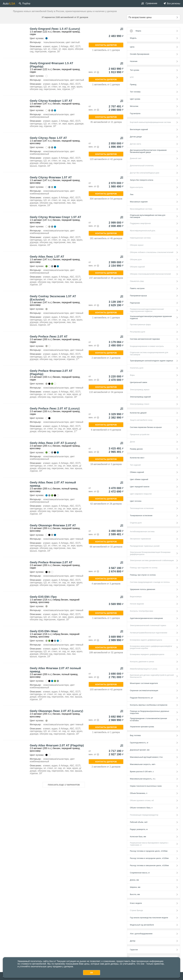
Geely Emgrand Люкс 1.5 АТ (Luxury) (55, 29)
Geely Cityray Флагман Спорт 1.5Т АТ (55, 217)
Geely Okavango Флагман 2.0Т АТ (53, 525)
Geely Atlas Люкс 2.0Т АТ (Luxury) (53, 443)
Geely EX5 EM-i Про (43, 597)
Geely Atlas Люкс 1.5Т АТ (47, 257)
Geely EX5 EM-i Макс (44, 631)
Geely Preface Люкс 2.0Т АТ (49, 336)
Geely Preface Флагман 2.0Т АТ (51, 562)
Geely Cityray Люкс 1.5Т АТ (48, 138)
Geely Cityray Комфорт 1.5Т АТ (51, 101)
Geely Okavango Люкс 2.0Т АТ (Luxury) (56, 711)
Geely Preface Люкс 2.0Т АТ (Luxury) (55, 408)
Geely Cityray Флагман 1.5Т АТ (51, 177)
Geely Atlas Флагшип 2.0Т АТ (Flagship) (57, 745)
